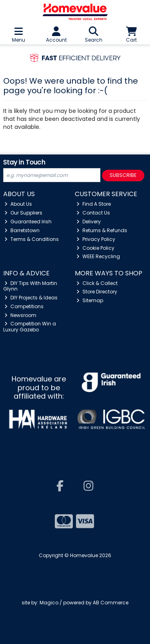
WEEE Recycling (98, 256)
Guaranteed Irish (28, 222)
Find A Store (94, 204)
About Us (18, 204)
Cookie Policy (95, 248)
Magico (49, 603)
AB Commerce (111, 603)
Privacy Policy (96, 239)
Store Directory (97, 292)
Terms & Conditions (32, 239)
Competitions (24, 306)
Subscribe (123, 175)
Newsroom (20, 315)
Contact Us (93, 213)
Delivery (89, 222)
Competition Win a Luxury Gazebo (30, 326)
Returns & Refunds (102, 230)
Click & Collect (97, 283)
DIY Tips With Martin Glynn (30, 286)
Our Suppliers (23, 213)
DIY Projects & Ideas (31, 298)
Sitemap (90, 300)
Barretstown (22, 230)
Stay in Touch (24, 163)
